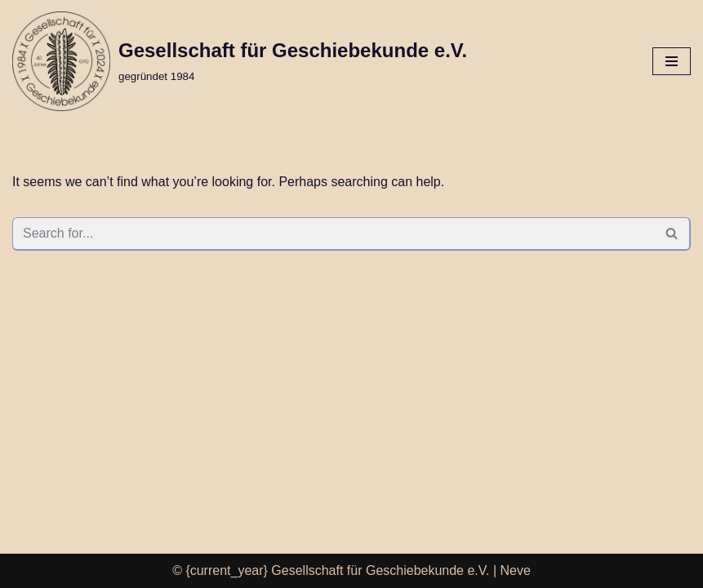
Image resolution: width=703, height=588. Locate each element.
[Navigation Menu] (672, 61)
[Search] (333, 234)
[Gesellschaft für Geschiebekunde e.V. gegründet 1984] (240, 61)
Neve (516, 570)
